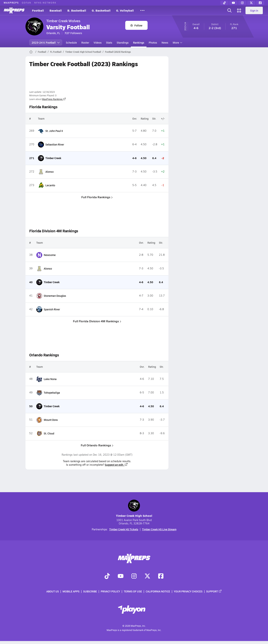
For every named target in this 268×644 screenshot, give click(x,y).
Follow (136, 25)
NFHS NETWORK (45, 3)
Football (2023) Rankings (118, 52)
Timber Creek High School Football (83, 52)
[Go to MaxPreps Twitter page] (147, 577)
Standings (123, 42)
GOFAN (27, 3)
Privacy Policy (110, 591)
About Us (53, 591)
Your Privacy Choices (188, 591)
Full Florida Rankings (97, 197)
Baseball (56, 10)
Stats (109, 42)
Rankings (139, 42)
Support (214, 591)
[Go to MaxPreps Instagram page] (134, 577)
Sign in (254, 10)
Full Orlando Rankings (97, 445)
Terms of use (133, 591)
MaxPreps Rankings (54, 99)
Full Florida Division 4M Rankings (97, 321)
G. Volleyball (125, 10)
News (165, 42)
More (177, 42)
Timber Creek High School (134, 509)
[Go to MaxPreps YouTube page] (121, 577)
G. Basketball (101, 10)
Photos (153, 42)
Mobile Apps (71, 591)
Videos (98, 42)
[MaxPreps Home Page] (31, 52)
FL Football (56, 52)
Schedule (71, 42)
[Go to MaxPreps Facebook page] (161, 577)
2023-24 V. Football (46, 42)
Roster (85, 42)
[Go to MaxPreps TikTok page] (107, 577)
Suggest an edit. (116, 465)
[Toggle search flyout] (229, 10)
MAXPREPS (11, 3)
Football (38, 10)
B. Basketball (77, 10)
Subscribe (90, 591)
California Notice (158, 591)
